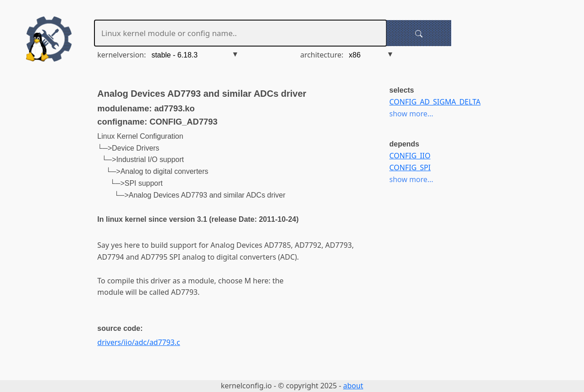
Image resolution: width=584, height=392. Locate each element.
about (353, 386)
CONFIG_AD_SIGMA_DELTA (435, 102)
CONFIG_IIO (410, 156)
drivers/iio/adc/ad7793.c (138, 342)
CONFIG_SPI (410, 167)
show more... (411, 114)
